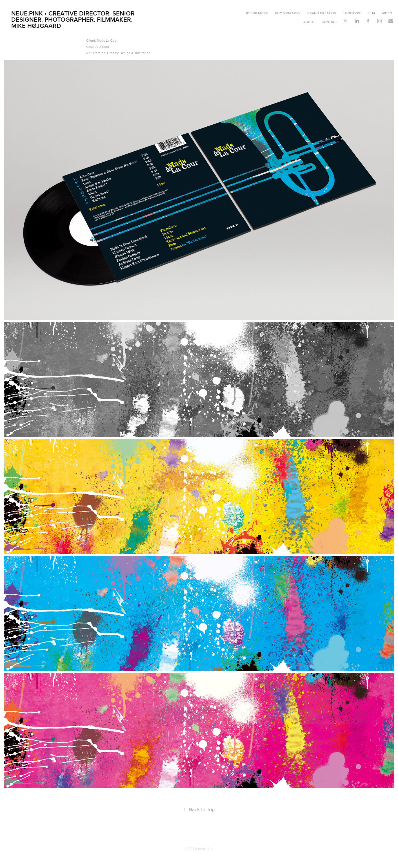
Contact (329, 22)
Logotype (352, 13)
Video (387, 13)
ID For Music (257, 13)
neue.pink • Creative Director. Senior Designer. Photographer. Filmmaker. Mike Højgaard (74, 19)
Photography (288, 13)
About (309, 22)
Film (371, 13)
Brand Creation (322, 13)
